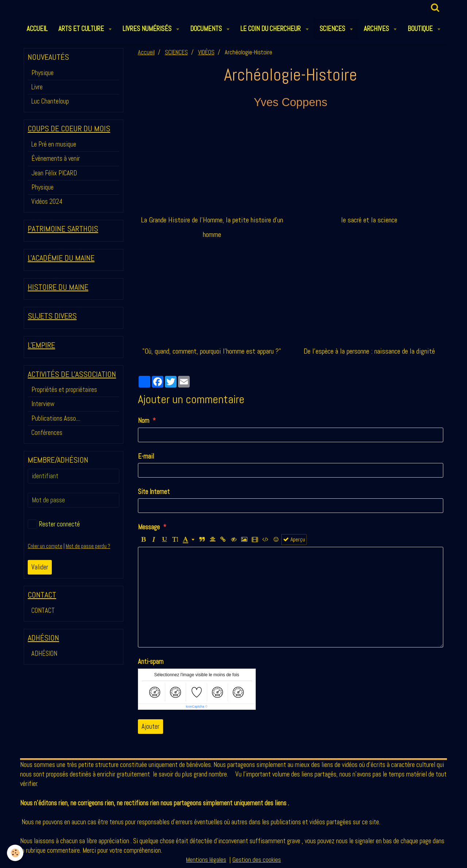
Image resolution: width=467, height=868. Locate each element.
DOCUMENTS (207, 29)
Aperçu (294, 540)
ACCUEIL (37, 29)
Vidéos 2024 (47, 201)
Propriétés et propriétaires (64, 390)
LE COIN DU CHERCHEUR (271, 29)
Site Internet (154, 492)
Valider (40, 567)
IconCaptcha (195, 707)
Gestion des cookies (257, 860)
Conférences (47, 433)
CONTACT (43, 610)
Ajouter (150, 726)
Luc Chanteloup (50, 101)
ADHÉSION (44, 653)
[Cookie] (16, 853)
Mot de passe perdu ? (88, 546)
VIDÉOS (206, 52)
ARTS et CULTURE (82, 29)
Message (149, 527)
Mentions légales (206, 860)
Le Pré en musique (54, 144)
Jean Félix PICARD (54, 173)
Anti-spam (151, 661)
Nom (144, 421)
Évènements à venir (56, 158)
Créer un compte (45, 546)
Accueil (146, 52)
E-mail (146, 456)
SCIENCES (333, 29)
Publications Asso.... (56, 418)
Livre (37, 87)
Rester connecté (54, 524)
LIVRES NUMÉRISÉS (148, 29)
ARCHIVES (377, 29)
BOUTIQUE (421, 29)
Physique (43, 73)
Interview (43, 404)
